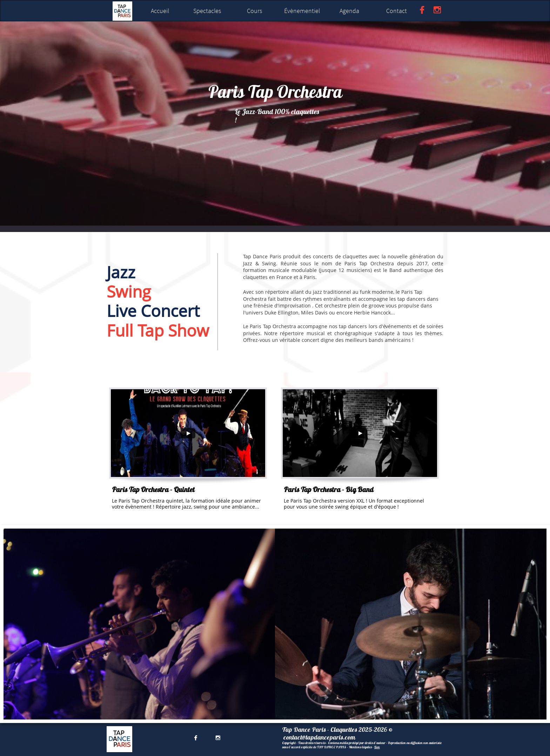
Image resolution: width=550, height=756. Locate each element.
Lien (377, 747)
